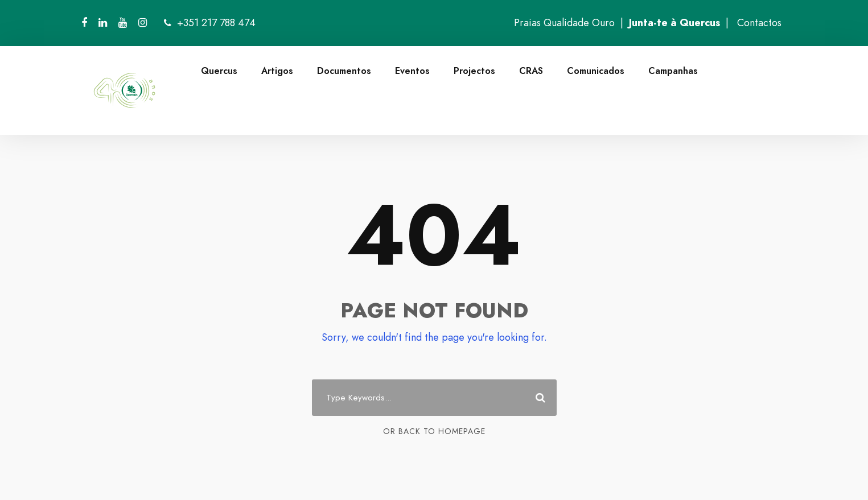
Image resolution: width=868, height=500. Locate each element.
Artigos (277, 71)
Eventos (412, 71)
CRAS (531, 71)
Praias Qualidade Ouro (564, 23)
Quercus (219, 71)
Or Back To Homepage (434, 431)
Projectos (474, 71)
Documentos (344, 71)
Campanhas (673, 71)
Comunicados (596, 71)
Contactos (759, 23)
